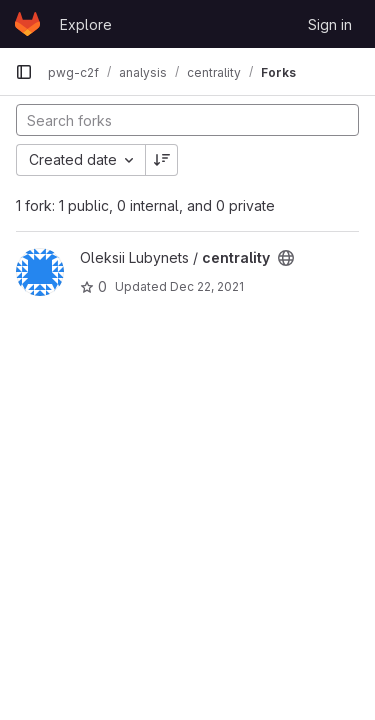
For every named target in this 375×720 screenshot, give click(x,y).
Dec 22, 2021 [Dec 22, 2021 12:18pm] (207, 286)
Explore (86, 24)
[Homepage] (27, 24)
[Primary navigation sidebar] (24, 72)
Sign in (330, 24)
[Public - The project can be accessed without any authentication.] (286, 258)
